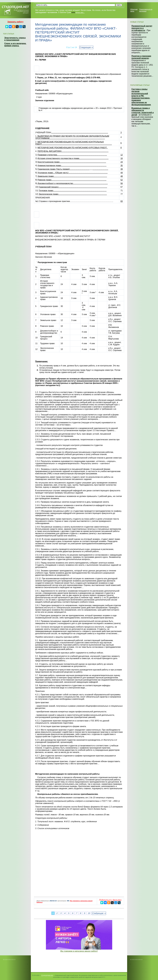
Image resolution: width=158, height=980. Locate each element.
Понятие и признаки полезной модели (141, 57)
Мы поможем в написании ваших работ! (79, 951)
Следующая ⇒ (86, 47)
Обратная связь (134, 10)
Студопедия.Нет (47, 975)
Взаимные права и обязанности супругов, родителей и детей (143, 111)
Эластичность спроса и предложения (15, 39)
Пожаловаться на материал (146, 10)
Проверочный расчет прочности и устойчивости (142, 28)
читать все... (80, 13)
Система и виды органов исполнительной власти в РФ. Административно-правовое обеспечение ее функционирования (141, 97)
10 (89, 913)
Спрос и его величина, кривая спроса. (15, 45)
